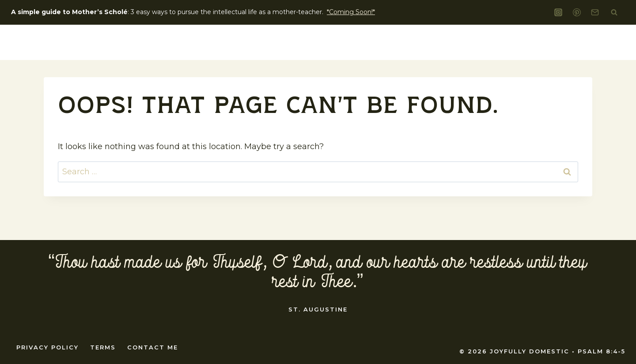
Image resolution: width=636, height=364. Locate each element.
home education (524, 42)
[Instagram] (558, 12)
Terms (103, 347)
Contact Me (153, 347)
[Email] (595, 12)
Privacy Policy (47, 347)
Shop (599, 42)
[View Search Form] (614, 12)
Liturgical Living (432, 42)
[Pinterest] (577, 12)
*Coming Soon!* (351, 12)
